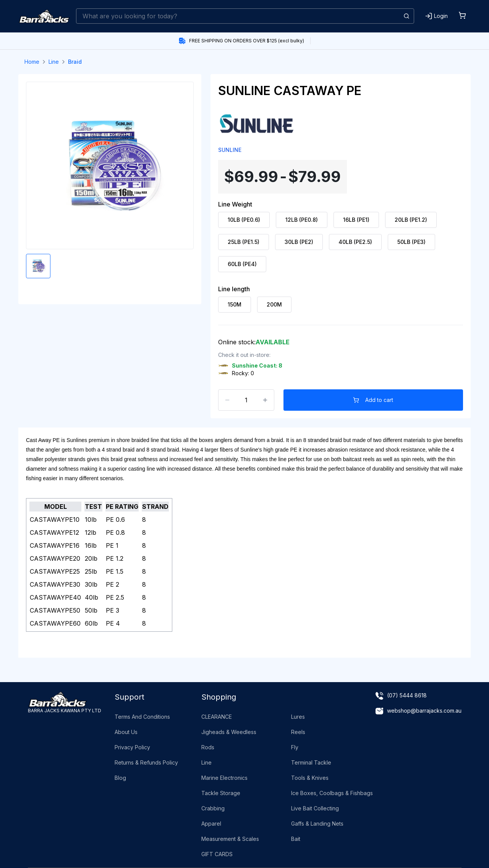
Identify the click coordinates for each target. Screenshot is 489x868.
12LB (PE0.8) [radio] (302, 220)
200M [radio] (274, 304)
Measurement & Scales (230, 839)
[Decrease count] (227, 400)
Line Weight (235, 204)
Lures (298, 717)
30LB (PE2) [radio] (299, 242)
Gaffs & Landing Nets (317, 824)
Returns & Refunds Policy (146, 762)
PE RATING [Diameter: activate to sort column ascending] (122, 507)
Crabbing (213, 808)
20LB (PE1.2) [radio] (411, 220)
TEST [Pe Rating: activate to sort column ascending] (93, 507)
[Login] (436, 16)
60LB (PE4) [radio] (242, 264)
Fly (295, 747)
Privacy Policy (132, 747)
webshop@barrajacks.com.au (424, 711)
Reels (298, 732)
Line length (234, 289)
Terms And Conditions (142, 717)
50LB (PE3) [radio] (411, 242)
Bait (296, 839)
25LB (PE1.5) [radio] (244, 242)
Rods (208, 747)
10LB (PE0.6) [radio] (244, 220)
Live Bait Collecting (315, 808)
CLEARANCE (217, 717)
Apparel (211, 824)
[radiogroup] (341, 242)
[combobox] (245, 16)
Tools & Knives (310, 778)
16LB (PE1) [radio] (356, 220)
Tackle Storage (221, 793)
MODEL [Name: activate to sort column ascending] (56, 507)
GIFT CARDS (217, 854)
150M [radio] (235, 304)
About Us (126, 732)
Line (54, 62)
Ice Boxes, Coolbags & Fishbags (332, 793)
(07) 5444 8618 (407, 695)
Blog (120, 778)
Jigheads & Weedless (229, 732)
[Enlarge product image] (38, 266)
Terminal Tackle (311, 762)
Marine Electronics (224, 778)
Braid (75, 62)
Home (32, 62)
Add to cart (373, 400)
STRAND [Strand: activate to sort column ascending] (155, 507)
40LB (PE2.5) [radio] (355, 242)
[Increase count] (265, 400)
